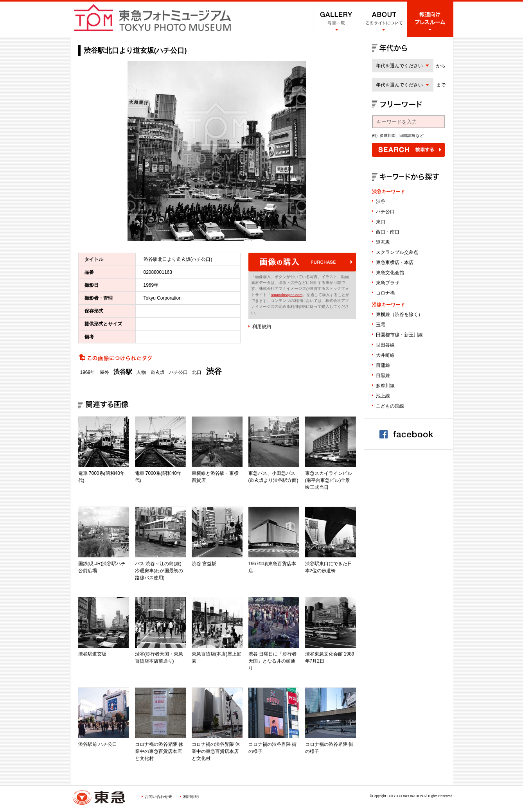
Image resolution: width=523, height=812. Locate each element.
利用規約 (262, 327)
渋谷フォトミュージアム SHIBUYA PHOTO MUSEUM (153, 18)
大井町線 (385, 355)
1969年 (88, 372)
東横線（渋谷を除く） (399, 314)
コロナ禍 (385, 293)
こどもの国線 (390, 406)
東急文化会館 (390, 273)
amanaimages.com (287, 295)
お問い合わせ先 (158, 797)
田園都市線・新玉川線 (399, 335)
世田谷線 (385, 345)
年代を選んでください (399, 66)
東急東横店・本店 (395, 262)
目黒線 (383, 375)
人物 (141, 372)
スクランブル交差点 (397, 252)
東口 (381, 222)
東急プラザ (388, 283)
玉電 (381, 325)
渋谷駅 (123, 372)
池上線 (383, 396)
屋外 (104, 372)
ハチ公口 (178, 372)
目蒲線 (383, 365)
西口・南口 (388, 232)
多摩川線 (385, 386)
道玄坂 (158, 372)
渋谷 (214, 371)
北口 (197, 372)
